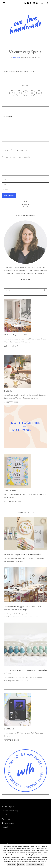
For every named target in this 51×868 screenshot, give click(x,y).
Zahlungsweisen (8, 823)
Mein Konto (6, 815)
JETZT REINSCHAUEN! (13, 501)
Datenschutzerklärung (10, 811)
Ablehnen (21, 864)
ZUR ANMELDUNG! (11, 346)
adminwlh (16, 58)
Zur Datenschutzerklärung (35, 864)
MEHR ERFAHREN (11, 402)
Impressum (6, 807)
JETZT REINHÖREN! (12, 740)
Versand (5, 827)
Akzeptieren (12, 864)
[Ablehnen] (48, 856)
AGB (13, 807)
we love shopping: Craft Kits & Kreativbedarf (22, 555)
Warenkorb (6, 819)
